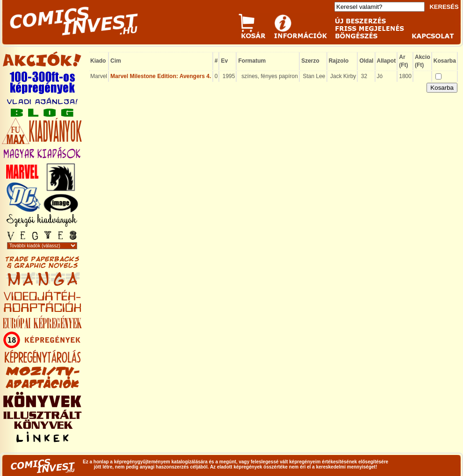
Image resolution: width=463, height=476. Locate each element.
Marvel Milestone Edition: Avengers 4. (161, 76)
